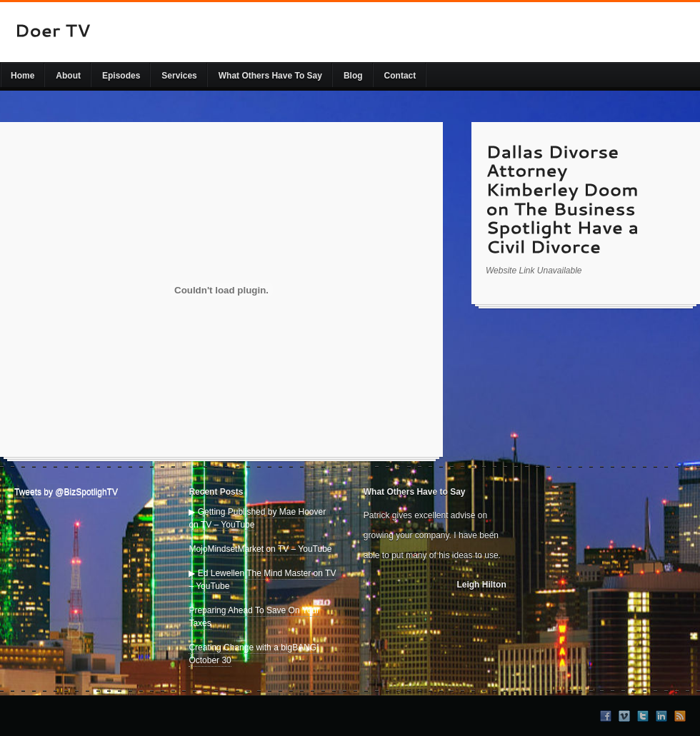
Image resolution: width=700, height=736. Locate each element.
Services (179, 76)
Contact (400, 76)
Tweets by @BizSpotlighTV (66, 492)
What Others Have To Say (270, 76)
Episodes (121, 76)
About (68, 76)
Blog (353, 76)
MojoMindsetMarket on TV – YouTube (260, 549)
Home (22, 76)
